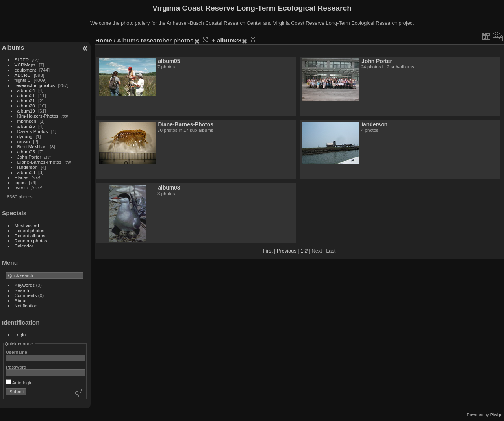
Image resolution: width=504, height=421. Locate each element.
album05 (26, 152)
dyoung (25, 136)
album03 (26, 172)
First (268, 251)
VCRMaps (25, 65)
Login (20, 335)
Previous (287, 251)
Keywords (25, 285)
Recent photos (30, 230)
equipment (25, 70)
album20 (26, 106)
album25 (26, 126)
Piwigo (496, 415)
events (21, 187)
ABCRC (23, 75)
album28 (229, 40)
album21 (26, 101)
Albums (13, 47)
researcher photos (35, 85)
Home (104, 40)
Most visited (27, 225)
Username (17, 352)
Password (16, 367)
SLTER (22, 60)
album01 (26, 95)
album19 (26, 111)
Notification (26, 306)
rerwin (24, 141)
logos (20, 182)
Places (21, 177)
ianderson (28, 167)
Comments (26, 295)
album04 (26, 90)
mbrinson (27, 121)
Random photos (31, 241)
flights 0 (23, 80)
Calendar (24, 246)
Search (22, 290)
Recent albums (30, 235)
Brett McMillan (32, 147)
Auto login (19, 383)
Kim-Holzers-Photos (38, 116)
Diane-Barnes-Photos (40, 162)
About (21, 300)
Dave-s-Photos (33, 131)
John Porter (29, 157)
